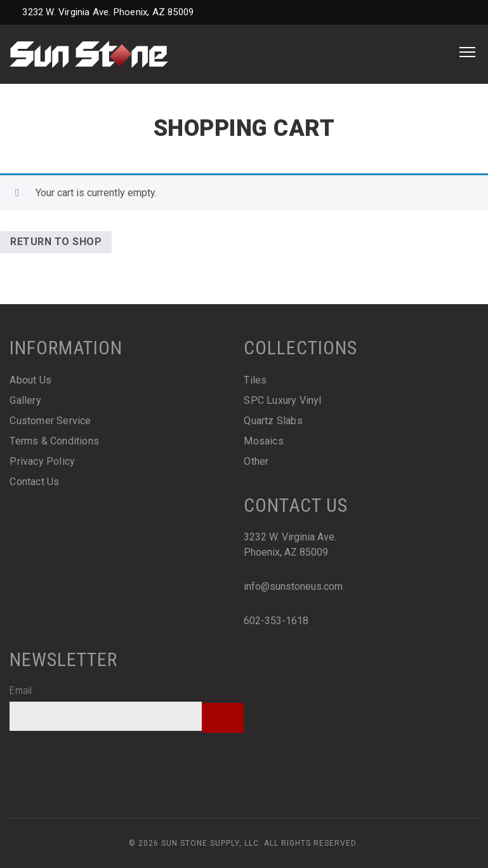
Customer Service (50, 421)
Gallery (25, 400)
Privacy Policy (42, 461)
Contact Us (34, 482)
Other (256, 461)
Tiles (255, 380)
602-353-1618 (276, 621)
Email (21, 691)
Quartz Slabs (273, 421)
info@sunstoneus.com (293, 586)
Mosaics (263, 441)
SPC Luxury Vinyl (282, 400)
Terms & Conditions (54, 441)
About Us (30, 380)
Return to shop (56, 242)
